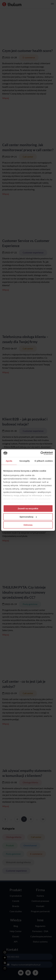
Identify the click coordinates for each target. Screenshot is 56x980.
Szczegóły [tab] (25, 461)
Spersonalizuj (28, 517)
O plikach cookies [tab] (44, 461)
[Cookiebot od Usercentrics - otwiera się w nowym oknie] (40, 453)
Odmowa (28, 525)
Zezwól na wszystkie (28, 508)
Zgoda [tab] (9, 461)
